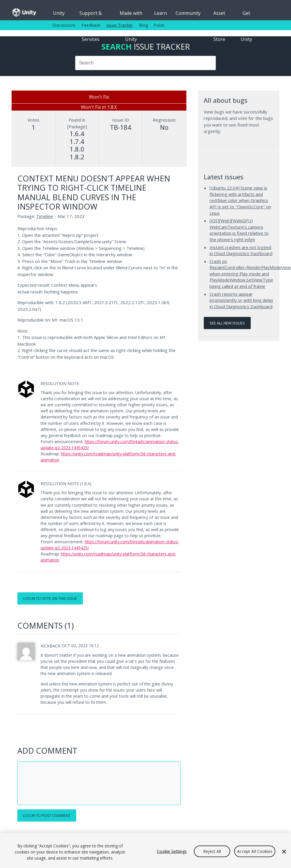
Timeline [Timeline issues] (45, 216)
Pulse (159, 25)
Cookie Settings (172, 851)
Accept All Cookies (255, 851)
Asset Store (219, 15)
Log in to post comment (47, 815)
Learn (161, 13)
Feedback (91, 25)
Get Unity (246, 15)
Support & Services (91, 15)
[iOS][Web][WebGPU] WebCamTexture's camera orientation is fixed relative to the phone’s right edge (239, 230)
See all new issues (227, 323)
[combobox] (145, 63)
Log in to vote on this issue (50, 598)
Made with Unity (131, 15)
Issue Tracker (120, 25)
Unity (59, 13)
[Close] (284, 851)
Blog (143, 25)
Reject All (212, 851)
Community (188, 13)
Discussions (64, 25)
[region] (145, 850)
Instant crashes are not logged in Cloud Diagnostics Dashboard (241, 250)
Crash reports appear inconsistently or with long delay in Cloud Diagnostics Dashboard (241, 300)
